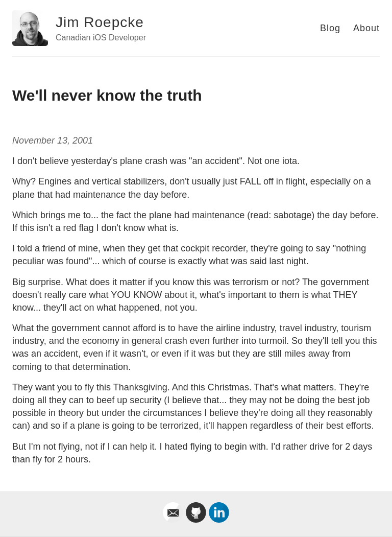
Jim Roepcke (100, 22)
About (366, 28)
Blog (330, 28)
